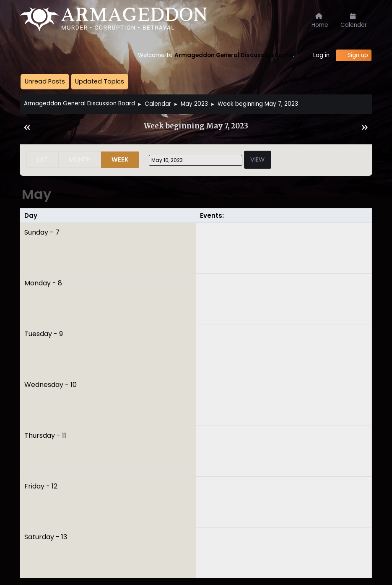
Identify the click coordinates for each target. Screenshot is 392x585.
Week (120, 159)
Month (80, 159)
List (42, 159)
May (36, 194)
